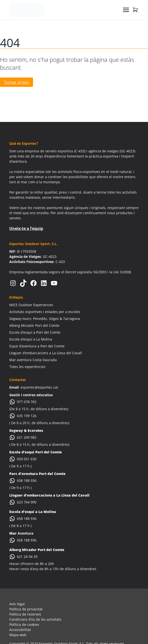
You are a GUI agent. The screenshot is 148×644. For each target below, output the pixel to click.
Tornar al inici (17, 82)
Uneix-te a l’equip (26, 228)
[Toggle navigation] (126, 10)
